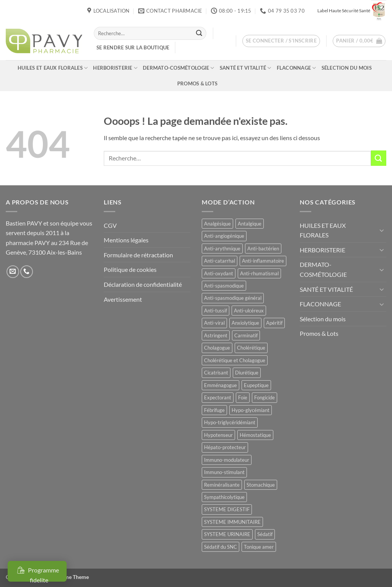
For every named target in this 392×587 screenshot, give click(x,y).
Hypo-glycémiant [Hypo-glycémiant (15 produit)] (251, 410)
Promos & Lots (197, 83)
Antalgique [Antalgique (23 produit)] (250, 224)
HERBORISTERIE (115, 68)
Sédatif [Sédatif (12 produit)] (265, 534)
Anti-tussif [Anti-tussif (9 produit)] (216, 311)
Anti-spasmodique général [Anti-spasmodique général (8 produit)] (233, 298)
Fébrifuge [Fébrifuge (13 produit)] (214, 410)
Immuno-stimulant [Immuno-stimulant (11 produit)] (224, 472)
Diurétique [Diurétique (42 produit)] (247, 373)
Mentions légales (126, 240)
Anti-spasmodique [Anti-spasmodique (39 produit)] (224, 286)
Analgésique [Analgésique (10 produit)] (217, 224)
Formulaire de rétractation (138, 255)
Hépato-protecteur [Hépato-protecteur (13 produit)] (225, 447)
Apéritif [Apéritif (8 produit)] (274, 323)
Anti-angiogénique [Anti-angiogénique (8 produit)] (224, 236)
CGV (110, 225)
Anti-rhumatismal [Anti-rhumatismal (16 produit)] (259, 273)
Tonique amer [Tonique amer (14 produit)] (259, 547)
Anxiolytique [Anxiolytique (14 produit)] (245, 323)
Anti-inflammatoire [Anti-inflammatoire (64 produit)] (263, 261)
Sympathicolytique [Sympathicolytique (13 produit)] (224, 497)
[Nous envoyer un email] (13, 272)
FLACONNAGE (296, 68)
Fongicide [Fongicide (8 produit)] (265, 397)
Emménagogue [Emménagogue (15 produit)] (220, 385)
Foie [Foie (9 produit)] (243, 397)
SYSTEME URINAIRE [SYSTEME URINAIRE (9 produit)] (227, 534)
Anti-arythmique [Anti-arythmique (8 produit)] (222, 249)
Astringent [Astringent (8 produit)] (216, 335)
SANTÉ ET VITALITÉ (246, 68)
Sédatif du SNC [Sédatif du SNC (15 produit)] (220, 547)
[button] (281, 41)
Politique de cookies (130, 269)
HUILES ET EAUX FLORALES (53, 68)
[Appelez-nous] (27, 272)
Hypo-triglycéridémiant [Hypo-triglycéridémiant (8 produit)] (230, 422)
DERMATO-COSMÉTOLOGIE (179, 68)
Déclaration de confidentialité (143, 284)
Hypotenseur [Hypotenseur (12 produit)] (218, 435)
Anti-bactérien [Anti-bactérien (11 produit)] (263, 249)
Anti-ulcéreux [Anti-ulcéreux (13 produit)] (249, 311)
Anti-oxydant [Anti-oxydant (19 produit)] (219, 273)
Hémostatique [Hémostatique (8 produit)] (255, 435)
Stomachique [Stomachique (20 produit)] (261, 485)
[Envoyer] (199, 33)
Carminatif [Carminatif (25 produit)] (246, 335)
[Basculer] (382, 230)
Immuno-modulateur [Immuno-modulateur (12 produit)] (227, 460)
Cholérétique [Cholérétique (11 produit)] (251, 348)
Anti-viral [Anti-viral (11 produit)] (214, 323)
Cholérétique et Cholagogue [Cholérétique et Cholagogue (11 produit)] (235, 360)
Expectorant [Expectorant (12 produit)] (218, 397)
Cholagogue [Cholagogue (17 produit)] (217, 348)
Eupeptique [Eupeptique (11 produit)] (256, 385)
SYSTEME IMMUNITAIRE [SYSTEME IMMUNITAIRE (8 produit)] (232, 522)
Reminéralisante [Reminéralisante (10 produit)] (222, 485)
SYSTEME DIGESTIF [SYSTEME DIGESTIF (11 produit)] (227, 509)
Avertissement (123, 299)
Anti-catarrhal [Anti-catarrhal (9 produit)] (220, 261)
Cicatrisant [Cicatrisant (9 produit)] (216, 373)
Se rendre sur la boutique (133, 47)
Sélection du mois (347, 68)
